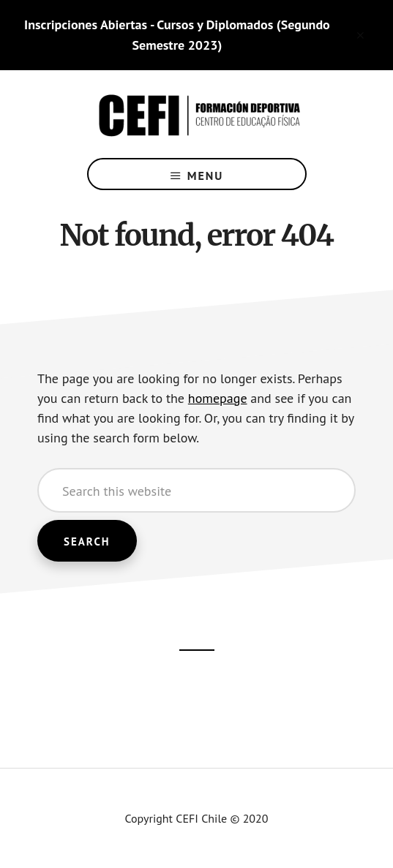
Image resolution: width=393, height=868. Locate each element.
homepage (218, 398)
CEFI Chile (197, 114)
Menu (206, 176)
